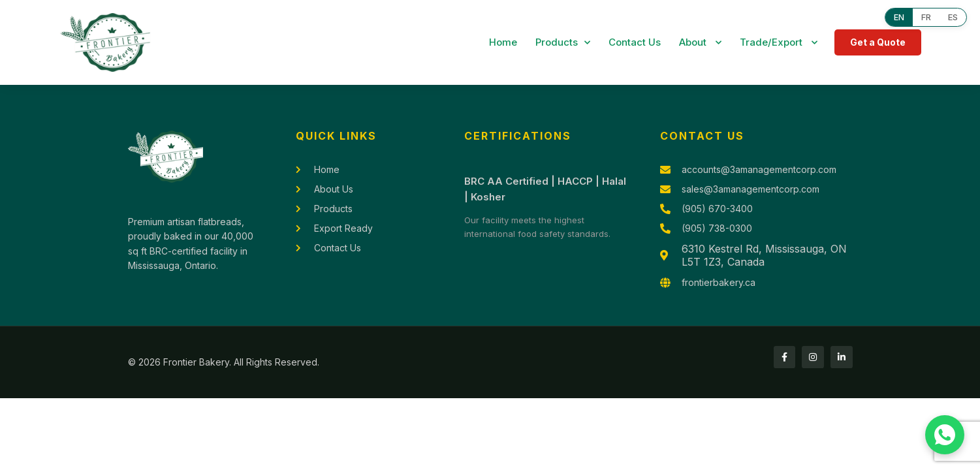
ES (952, 18)
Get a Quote (878, 42)
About (700, 43)
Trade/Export (779, 43)
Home (503, 42)
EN (896, 18)
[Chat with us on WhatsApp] (945, 435)
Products (563, 43)
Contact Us (635, 42)
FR (924, 18)
